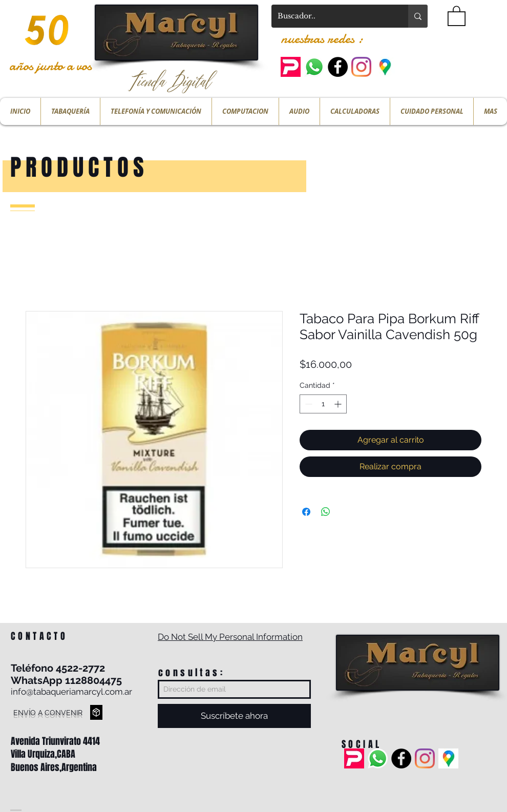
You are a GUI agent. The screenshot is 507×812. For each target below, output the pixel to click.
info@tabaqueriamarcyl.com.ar (71, 692)
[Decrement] (308, 404)
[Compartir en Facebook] (306, 512)
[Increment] (339, 404)
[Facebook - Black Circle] (338, 67)
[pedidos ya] (291, 67)
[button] (457, 15)
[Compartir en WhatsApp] (326, 512)
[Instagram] (361, 67)
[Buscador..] (332, 16)
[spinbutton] (323, 404)
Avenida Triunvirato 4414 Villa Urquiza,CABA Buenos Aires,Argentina (55, 754)
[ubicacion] (385, 67)
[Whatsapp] (314, 67)
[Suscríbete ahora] (234, 716)
